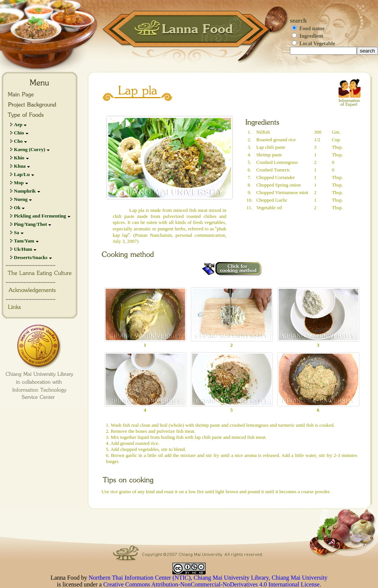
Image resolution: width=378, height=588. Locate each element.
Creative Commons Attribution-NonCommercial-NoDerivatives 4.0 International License (211, 584)
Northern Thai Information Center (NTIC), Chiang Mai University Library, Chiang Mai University (208, 578)
